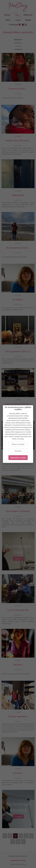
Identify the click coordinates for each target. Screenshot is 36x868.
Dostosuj (18, 451)
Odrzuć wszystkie (18, 444)
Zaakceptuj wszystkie (18, 458)
